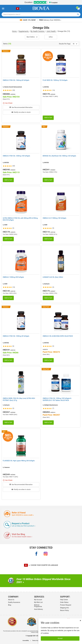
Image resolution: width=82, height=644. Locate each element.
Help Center (64, 600)
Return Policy (64, 610)
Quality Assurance (14, 602)
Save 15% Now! (28, 20)
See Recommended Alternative (21, 107)
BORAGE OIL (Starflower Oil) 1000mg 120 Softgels (59, 156)
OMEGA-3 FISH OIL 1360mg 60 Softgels (16, 80)
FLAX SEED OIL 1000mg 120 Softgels (55, 80)
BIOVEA (47, 87)
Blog (10, 605)
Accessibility (26, 641)
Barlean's (47, 284)
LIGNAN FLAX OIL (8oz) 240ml (53, 277)
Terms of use (35, 641)
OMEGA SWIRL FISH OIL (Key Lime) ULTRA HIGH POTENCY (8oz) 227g (19, 399)
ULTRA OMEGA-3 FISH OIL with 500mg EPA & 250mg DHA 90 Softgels (20, 219)
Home (15, 31)
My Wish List (38, 602)
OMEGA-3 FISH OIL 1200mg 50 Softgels (16, 336)
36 (75, 44)
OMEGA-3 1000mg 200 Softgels (13, 277)
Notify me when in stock (21, 112)
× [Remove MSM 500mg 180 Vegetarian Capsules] (80, 621)
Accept (60, 638)
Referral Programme (38, 606)
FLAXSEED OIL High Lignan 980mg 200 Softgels (19, 461)
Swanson (7, 467)
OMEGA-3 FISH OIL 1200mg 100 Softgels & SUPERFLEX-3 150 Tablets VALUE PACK (57, 399)
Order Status (64, 602)
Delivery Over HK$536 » (50, 20)
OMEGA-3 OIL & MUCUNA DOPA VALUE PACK (58, 336)
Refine (51, 37)
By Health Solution (38, 31)
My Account (38, 600)
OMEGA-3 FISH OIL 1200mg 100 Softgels (16, 156)
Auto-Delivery (38, 609)
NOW (6, 225)
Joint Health (51, 31)
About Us (11, 600)
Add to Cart (48, 118)
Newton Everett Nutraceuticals (13, 87)
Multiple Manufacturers (51, 405)
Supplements (24, 31)
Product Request (66, 605)
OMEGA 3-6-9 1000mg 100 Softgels (55, 218)
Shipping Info (64, 608)
